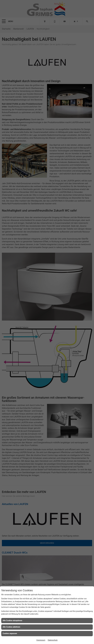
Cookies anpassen (10, 633)
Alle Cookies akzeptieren (12, 620)
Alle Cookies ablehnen (11, 627)
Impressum (41, 640)
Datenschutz (53, 640)
